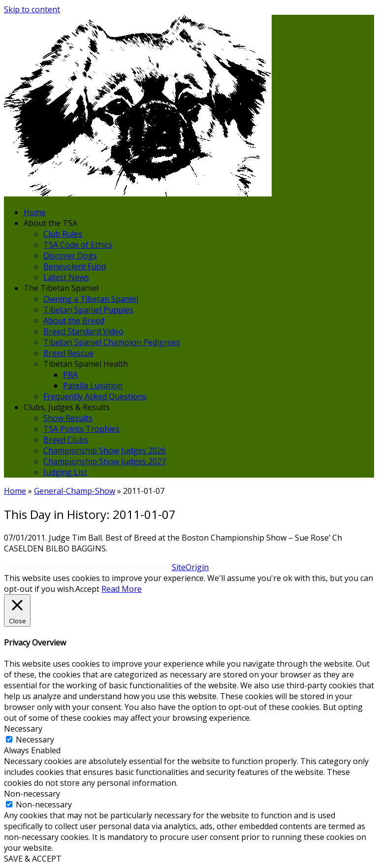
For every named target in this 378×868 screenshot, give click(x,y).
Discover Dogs (70, 256)
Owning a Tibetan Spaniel (91, 299)
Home (35, 212)
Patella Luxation (93, 386)
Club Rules (63, 234)
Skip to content (32, 9)
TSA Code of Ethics (78, 245)
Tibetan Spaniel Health (86, 364)
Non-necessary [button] (32, 794)
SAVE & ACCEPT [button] (33, 859)
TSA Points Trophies (81, 429)
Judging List (65, 472)
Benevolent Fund (75, 266)
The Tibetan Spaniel (61, 288)
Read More (122, 589)
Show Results (68, 418)
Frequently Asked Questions (95, 396)
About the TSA (50, 223)
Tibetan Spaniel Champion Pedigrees (112, 342)
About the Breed (74, 321)
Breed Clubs (66, 440)
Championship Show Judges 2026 (105, 450)
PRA (70, 375)
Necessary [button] (23, 729)
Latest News (66, 277)
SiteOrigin (190, 567)
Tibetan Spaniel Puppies (88, 310)
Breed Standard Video (83, 331)
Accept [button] (87, 589)
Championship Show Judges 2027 (105, 461)
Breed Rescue (68, 353)
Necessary (35, 739)
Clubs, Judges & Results (67, 407)
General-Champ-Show (75, 491)
